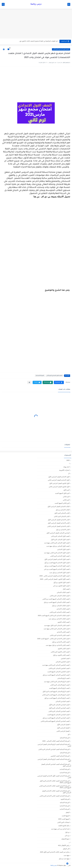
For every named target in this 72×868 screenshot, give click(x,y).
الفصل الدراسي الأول (63, 724)
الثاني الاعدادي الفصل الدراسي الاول (59, 523)
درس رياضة (36, 4)
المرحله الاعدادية (65, 806)
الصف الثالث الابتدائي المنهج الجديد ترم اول (57, 602)
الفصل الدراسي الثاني (63, 731)
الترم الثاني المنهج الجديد (62, 503)
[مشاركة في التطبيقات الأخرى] (29, 382)
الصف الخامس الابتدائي (63, 662)
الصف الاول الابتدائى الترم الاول (60, 539)
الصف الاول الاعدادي (63, 549)
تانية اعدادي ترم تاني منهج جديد (60, 829)
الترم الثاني (66, 500)
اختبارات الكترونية (64, 470)
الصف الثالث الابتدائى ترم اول (61, 606)
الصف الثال (66, 589)
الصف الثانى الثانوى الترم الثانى (60, 652)
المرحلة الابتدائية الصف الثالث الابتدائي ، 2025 (56, 741)
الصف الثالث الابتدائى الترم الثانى (60, 596)
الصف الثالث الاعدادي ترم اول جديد (59, 619)
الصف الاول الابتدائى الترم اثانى (60, 536)
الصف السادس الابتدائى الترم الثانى (59, 711)
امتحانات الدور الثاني (63, 822)
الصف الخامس (65, 658)
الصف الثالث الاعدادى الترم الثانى (60, 612)
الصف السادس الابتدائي (63, 701)
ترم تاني (67, 835)
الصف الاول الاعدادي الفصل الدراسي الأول (57, 559)
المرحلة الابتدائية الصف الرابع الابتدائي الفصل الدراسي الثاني (54, 745)
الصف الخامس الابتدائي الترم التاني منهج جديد (56, 665)
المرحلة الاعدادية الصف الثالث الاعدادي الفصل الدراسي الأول (57, 792)
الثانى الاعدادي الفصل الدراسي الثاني (58, 526)
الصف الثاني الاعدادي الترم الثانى (60, 635)
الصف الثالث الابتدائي (63, 592)
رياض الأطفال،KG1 (64, 845)
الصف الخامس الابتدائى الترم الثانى (59, 668)
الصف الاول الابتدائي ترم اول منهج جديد (58, 546)
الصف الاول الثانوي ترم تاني (61, 586)
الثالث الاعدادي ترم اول (63, 510)
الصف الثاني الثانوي (64, 648)
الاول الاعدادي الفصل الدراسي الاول (59, 477)
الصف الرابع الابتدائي (63, 678)
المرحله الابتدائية (65, 802)
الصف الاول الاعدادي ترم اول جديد (59, 573)
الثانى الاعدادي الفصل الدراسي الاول (59, 520)
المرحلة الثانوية (65, 799)
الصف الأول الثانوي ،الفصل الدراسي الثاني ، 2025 (55, 579)
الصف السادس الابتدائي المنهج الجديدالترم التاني (55, 721)
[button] (59, 382)
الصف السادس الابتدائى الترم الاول (59, 708)
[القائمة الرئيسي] (69, 4)
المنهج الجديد (66, 816)
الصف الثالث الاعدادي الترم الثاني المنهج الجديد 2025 (54, 615)
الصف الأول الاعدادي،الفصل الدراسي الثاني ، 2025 (55, 576)
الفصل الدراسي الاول (63, 728)
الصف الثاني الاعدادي (63, 632)
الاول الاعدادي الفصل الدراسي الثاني (59, 480)
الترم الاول (66, 490)
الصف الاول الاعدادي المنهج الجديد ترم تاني (57, 569)
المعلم (68, 812)
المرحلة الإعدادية (65, 769)
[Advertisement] (36, 24)
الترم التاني (66, 497)
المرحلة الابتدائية (65, 738)
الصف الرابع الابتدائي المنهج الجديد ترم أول (57, 698)
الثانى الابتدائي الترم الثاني (62, 516)
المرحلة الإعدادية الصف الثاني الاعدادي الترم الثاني (55, 796)
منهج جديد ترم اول (64, 859)
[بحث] (3, 4)
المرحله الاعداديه (65, 809)
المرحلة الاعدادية (40, 376)
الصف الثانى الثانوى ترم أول (61, 655)
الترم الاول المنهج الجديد (62, 493)
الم (69, 734)
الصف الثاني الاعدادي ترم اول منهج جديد (58, 645)
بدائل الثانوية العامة (64, 826)
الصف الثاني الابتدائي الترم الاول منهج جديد (57, 625)
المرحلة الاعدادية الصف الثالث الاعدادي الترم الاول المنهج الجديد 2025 (55, 782)
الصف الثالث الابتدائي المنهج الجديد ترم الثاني (56, 599)
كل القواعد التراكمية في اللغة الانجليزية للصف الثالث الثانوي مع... (38, 41)
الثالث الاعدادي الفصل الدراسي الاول (59, 506)
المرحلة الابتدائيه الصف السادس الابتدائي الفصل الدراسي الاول (56, 765)
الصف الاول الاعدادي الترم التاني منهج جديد (57, 553)
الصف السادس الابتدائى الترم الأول (59, 705)
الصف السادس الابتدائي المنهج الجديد (58, 715)
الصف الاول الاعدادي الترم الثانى (61, 49)
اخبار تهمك (66, 467)
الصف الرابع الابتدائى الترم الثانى (60, 685)
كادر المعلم (66, 849)
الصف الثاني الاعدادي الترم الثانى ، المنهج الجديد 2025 (53, 639)
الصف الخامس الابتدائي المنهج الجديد (58, 672)
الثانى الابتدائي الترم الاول (62, 513)
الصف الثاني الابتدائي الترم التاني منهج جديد (57, 629)
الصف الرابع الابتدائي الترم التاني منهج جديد (57, 682)
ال (69, 473)
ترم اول (67, 832)
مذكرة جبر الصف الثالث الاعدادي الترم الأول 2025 (55, 852)
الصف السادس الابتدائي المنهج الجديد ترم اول (56, 718)
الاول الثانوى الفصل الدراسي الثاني (59, 487)
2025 (68, 460)
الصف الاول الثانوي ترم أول (61, 582)
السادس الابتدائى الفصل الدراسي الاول (58, 533)
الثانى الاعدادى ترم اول (63, 530)
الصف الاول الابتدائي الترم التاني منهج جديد (57, 543)
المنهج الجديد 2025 (64, 819)
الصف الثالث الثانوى (64, 622)
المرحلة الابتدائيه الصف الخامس (60, 756)
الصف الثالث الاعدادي (63, 609)
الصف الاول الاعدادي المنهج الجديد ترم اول (57, 566)
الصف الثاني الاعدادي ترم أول (61, 642)
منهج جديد (67, 855)
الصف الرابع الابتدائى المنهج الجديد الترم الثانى (56, 695)
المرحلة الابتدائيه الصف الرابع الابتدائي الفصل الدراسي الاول (54, 760)
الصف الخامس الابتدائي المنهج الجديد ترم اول (56, 675)
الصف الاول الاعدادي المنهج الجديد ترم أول (57, 563)
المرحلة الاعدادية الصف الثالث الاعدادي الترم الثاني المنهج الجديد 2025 (55, 787)
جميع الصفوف (65, 839)
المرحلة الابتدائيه (65, 753)
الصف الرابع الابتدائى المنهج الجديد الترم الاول (56, 691)
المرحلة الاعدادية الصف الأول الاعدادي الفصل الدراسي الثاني (54, 777)
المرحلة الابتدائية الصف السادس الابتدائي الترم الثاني (54, 749)
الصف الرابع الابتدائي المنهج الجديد (59, 688)
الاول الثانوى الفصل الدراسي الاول (59, 483)
